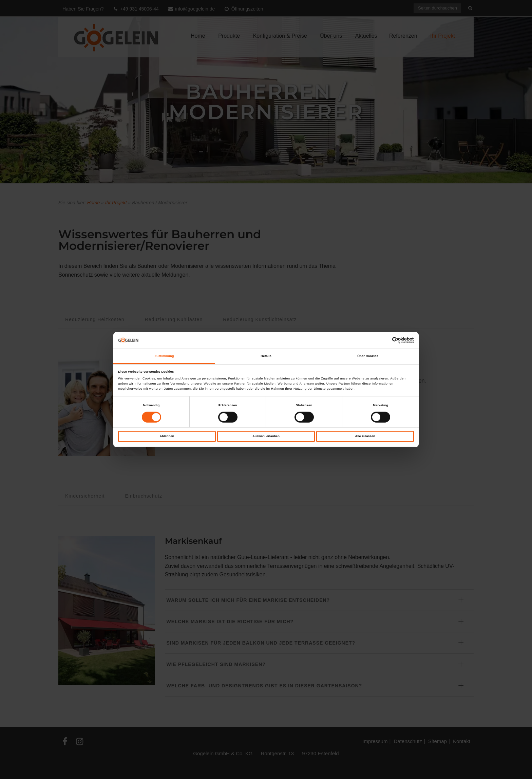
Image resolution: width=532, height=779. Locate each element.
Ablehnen (167, 436)
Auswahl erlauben (266, 436)
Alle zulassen (365, 436)
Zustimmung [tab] (164, 356)
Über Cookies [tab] (368, 356)
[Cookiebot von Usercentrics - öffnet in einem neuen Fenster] (384, 340)
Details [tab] (266, 356)
